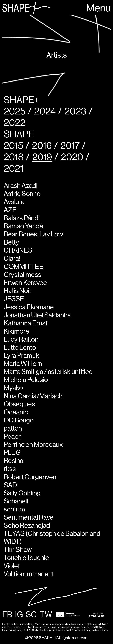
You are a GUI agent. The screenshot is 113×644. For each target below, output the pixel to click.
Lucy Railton (21, 340)
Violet (12, 566)
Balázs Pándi (22, 218)
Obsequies (19, 404)
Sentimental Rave (29, 517)
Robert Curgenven (30, 477)
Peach (13, 437)
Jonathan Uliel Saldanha (37, 315)
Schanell (16, 501)
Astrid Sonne (22, 194)
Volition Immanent (29, 574)
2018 (14, 157)
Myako (13, 388)
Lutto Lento (20, 348)
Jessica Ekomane (29, 307)
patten (13, 429)
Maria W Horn (23, 364)
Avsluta (14, 202)
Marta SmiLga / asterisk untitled (48, 372)
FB (7, 615)
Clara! (12, 259)
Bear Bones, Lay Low (33, 234)
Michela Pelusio (26, 380)
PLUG (12, 453)
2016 (42, 146)
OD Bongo (19, 420)
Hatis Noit (17, 291)
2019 (42, 157)
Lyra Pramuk (21, 356)
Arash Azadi (21, 186)
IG (19, 615)
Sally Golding (22, 493)
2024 (45, 112)
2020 (72, 157)
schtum (14, 509)
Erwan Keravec (25, 283)
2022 (15, 123)
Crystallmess (22, 275)
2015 (13, 146)
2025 (15, 112)
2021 (14, 169)
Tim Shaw (18, 550)
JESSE (14, 299)
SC (31, 615)
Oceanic (16, 412)
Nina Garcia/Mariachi (34, 396)
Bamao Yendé (23, 226)
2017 (70, 146)
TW (46, 615)
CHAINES (18, 251)
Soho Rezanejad (27, 526)
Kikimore (16, 331)
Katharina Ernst (26, 323)
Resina (13, 461)
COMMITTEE (24, 267)
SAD (10, 485)
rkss (10, 469)
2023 (75, 112)
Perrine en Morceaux (33, 445)
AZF (10, 210)
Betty (11, 242)
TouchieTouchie (26, 558)
